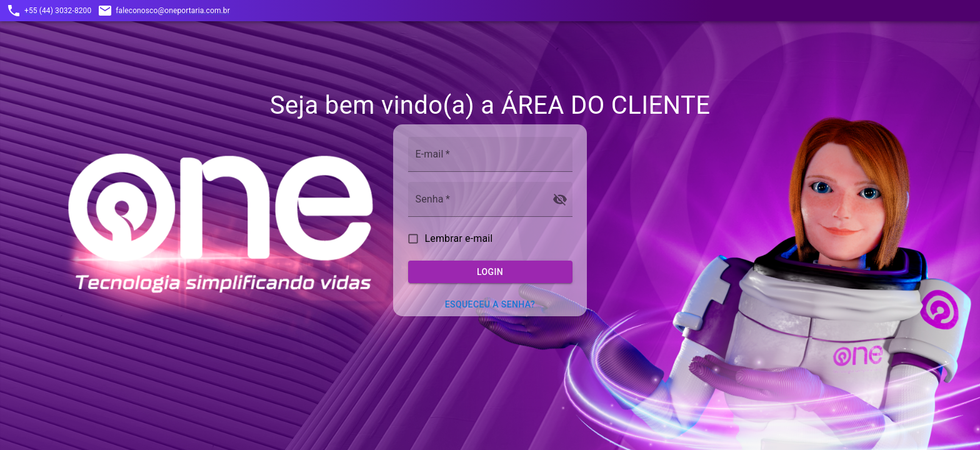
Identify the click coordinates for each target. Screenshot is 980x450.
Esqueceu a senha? (490, 305)
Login (490, 272)
